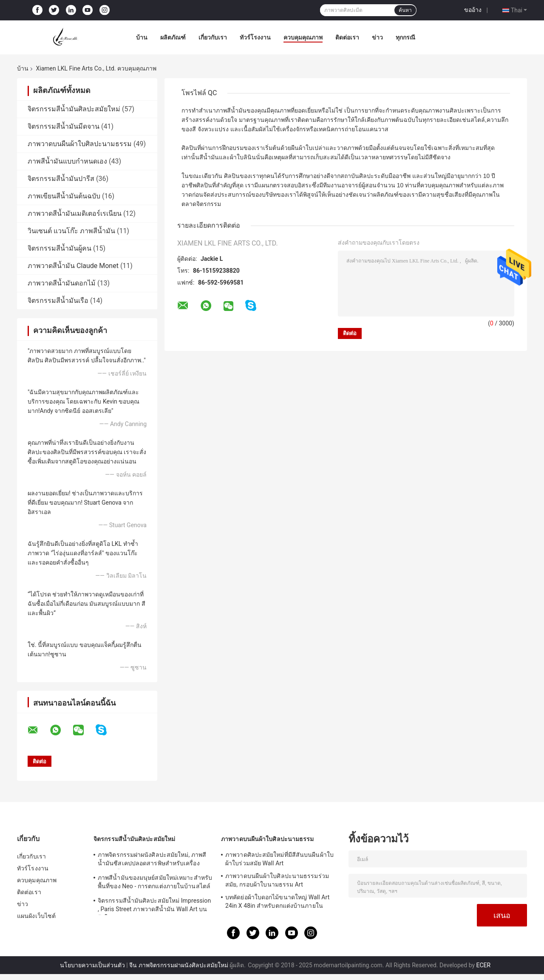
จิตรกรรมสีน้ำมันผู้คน (59, 248)
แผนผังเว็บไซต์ (36, 916)
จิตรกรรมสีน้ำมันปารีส (61, 179)
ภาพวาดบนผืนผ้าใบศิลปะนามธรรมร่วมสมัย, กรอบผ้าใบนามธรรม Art (277, 880)
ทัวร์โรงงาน (255, 37)
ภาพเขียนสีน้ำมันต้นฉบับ (64, 196)
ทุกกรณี (405, 37)
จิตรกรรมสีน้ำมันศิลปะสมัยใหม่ (74, 109)
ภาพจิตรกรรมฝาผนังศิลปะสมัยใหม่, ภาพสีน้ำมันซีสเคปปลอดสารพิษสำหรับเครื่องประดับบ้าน (152, 860)
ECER (484, 965)
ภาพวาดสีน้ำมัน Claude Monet (73, 266)
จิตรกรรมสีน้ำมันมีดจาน (64, 126)
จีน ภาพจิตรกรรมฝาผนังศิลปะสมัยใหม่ (178, 965)
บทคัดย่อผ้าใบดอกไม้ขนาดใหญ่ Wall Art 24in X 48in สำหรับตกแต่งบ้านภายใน (277, 901)
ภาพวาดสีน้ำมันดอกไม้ (62, 283)
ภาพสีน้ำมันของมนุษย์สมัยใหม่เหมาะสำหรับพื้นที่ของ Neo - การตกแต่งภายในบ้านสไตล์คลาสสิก (155, 883)
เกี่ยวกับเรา (213, 37)
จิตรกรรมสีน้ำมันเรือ (58, 301)
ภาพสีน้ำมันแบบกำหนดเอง (67, 161)
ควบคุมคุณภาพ (303, 37)
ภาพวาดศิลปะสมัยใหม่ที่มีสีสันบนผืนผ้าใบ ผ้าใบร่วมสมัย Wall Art (279, 859)
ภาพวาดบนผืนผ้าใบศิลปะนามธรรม (80, 144)
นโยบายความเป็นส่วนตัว (92, 965)
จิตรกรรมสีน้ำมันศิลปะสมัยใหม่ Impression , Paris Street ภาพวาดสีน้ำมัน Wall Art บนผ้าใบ (154, 906)
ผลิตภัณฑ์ (173, 37)
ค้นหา (405, 10)
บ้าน (142, 37)
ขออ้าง (473, 10)
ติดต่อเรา (347, 37)
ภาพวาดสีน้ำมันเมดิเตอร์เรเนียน (75, 213)
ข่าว (377, 37)
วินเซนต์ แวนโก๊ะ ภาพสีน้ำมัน (71, 231)
